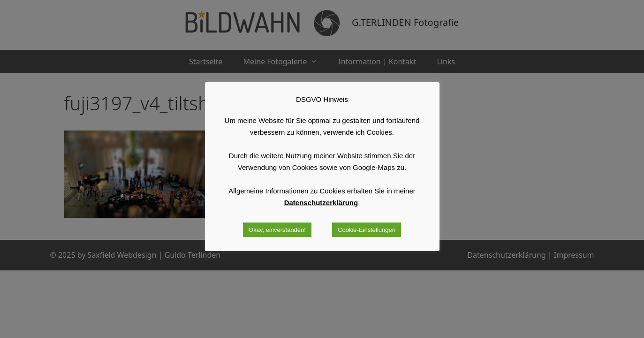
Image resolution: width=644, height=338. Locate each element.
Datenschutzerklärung (321, 203)
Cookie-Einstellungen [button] (367, 230)
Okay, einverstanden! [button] (277, 230)
